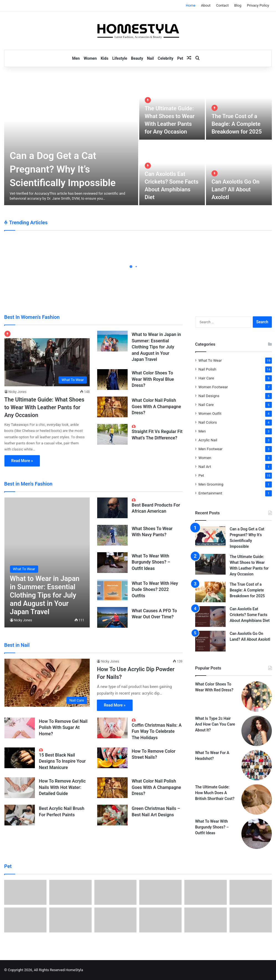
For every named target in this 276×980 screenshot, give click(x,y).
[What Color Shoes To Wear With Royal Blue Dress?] (112, 380)
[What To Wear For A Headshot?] (257, 765)
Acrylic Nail (208, 440)
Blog (238, 5)
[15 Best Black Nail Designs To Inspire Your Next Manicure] (20, 758)
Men (76, 58)
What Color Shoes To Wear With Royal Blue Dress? (153, 379)
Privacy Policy (258, 5)
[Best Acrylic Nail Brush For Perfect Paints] (20, 815)
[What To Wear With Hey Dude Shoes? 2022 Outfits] (112, 590)
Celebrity (166, 58)
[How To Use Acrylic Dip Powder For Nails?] (47, 683)
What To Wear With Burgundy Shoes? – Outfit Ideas (151, 562)
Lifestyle (120, 58)
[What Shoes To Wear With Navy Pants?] (112, 535)
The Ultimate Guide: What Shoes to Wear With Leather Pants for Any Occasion (44, 407)
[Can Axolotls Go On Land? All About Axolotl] (239, 173)
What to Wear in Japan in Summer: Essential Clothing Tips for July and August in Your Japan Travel (156, 347)
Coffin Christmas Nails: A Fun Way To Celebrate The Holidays (157, 731)
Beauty (137, 58)
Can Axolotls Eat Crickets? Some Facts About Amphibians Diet (250, 615)
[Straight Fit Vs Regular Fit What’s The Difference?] (112, 434)
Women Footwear (213, 387)
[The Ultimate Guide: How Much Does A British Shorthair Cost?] (257, 799)
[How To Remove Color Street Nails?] (112, 758)
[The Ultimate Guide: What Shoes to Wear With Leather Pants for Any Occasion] (47, 359)
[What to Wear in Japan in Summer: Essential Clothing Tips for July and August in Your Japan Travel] (112, 341)
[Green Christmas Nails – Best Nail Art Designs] (112, 815)
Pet (180, 58)
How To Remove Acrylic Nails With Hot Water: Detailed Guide (62, 787)
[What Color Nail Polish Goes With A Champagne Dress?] (112, 407)
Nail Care (206, 405)
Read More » (22, 461)
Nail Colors (208, 422)
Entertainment (210, 493)
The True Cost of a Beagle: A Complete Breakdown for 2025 (237, 124)
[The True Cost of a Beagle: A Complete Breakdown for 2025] (239, 107)
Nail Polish (207, 369)
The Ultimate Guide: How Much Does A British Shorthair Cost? (215, 793)
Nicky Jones (18, 392)
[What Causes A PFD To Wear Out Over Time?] (112, 617)
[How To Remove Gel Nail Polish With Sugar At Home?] (20, 728)
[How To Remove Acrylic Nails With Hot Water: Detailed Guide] (20, 788)
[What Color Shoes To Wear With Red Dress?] (257, 697)
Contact (222, 5)
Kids (105, 58)
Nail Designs (209, 396)
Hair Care (206, 378)
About (206, 5)
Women (90, 58)
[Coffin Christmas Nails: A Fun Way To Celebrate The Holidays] (112, 728)
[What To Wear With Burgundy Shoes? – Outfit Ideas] (112, 563)
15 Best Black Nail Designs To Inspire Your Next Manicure (62, 761)
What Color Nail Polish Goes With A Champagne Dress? (156, 406)
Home (191, 5)
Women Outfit (210, 413)
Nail (150, 58)
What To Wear (210, 360)
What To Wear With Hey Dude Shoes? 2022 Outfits (155, 590)
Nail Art (205, 466)
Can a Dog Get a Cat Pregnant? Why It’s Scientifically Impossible (63, 169)
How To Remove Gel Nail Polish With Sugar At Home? (63, 728)
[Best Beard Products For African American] (112, 508)
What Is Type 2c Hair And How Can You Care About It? (215, 724)
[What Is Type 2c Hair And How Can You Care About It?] (257, 731)
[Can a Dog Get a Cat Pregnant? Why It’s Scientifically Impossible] (71, 140)
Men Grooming (211, 484)
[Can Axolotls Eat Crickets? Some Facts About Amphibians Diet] (210, 617)
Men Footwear (211, 449)
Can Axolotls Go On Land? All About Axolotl (235, 189)
